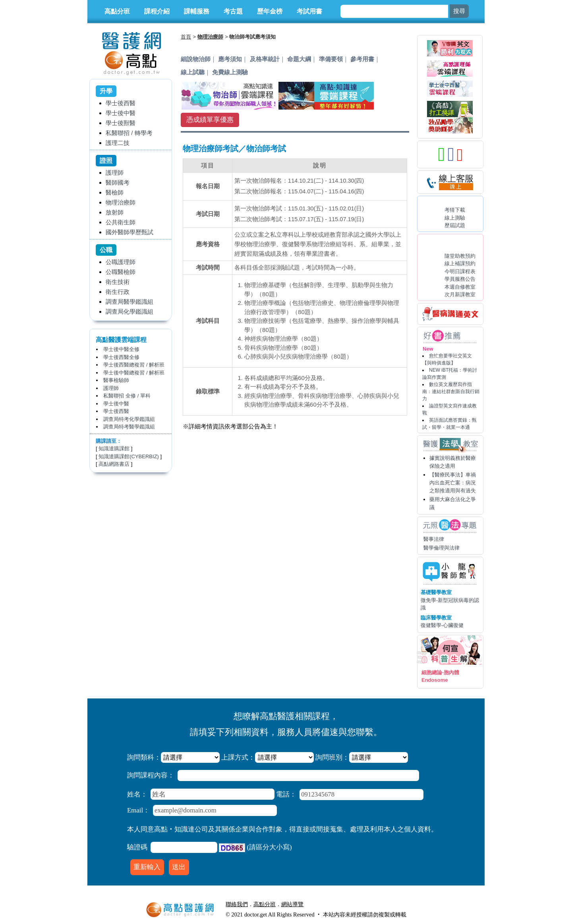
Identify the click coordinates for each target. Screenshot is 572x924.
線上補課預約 (460, 263)
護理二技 (118, 143)
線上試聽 (193, 72)
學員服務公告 (460, 279)
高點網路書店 (114, 464)
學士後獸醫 (121, 123)
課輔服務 (197, 11)
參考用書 (362, 59)
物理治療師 (121, 202)
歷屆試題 (455, 225)
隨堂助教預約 (460, 256)
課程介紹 (157, 11)
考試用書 (309, 11)
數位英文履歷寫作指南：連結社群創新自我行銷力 (451, 392)
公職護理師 (121, 262)
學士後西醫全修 (121, 357)
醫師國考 (118, 182)
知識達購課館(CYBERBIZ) (129, 456)
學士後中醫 (121, 113)
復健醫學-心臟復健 (442, 625)
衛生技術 (118, 282)
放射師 (115, 212)
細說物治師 (196, 59)
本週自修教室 (460, 287)
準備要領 (331, 59)
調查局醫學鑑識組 (129, 302)
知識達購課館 (114, 448)
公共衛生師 (121, 222)
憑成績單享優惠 (210, 120)
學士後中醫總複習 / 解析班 (134, 373)
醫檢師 (115, 192)
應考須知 (230, 59)
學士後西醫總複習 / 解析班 (134, 365)
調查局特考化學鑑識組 (129, 419)
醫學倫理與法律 (442, 548)
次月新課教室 (460, 294)
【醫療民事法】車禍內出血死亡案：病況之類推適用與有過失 (453, 483)
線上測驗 (455, 218)
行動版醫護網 (326, 904)
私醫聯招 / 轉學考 (129, 133)
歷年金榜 (270, 11)
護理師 (115, 173)
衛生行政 (118, 292)
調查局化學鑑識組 (129, 312)
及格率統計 (265, 59)
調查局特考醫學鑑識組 (129, 427)
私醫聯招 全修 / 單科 (127, 396)
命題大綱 (299, 59)
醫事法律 (434, 539)
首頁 (186, 37)
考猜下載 (455, 210)
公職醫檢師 (121, 272)
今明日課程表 (460, 271)
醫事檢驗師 (116, 380)
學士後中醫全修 (121, 349)
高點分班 (117, 11)
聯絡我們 (237, 904)
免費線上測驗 (230, 72)
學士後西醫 (121, 103)
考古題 (233, 11)
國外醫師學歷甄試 (129, 232)
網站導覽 (292, 904)
